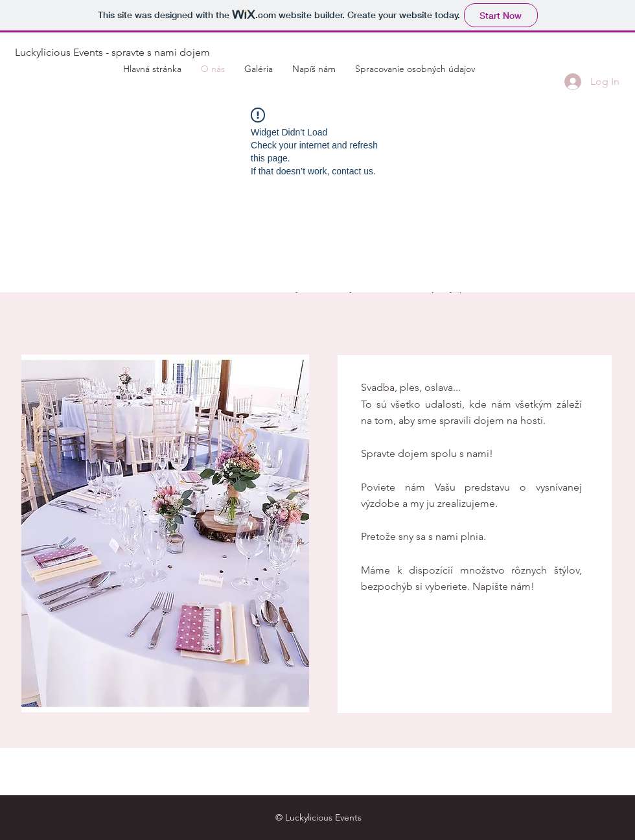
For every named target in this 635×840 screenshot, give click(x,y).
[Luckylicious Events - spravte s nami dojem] (112, 53)
